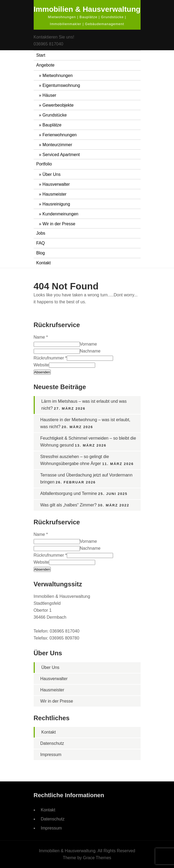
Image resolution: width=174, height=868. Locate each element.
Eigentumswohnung (61, 85)
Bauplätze (52, 125)
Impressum (51, 755)
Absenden (42, 372)
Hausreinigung (56, 204)
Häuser (49, 95)
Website (41, 365)
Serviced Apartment (61, 155)
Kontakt (44, 263)
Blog (41, 253)
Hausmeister (55, 194)
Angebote (46, 65)
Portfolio (44, 164)
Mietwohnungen (58, 75)
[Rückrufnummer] (90, 358)
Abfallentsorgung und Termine (69, 493)
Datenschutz (52, 743)
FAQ (41, 243)
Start (41, 55)
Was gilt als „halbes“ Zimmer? (69, 505)
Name (41, 337)
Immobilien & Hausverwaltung (87, 9)
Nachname (90, 351)
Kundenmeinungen (60, 214)
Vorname (88, 344)
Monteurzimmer (57, 145)
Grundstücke (55, 115)
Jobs (41, 233)
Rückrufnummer (50, 358)
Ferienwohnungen (60, 135)
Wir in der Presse (59, 224)
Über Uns (52, 174)
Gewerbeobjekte (58, 105)
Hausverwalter (56, 184)
